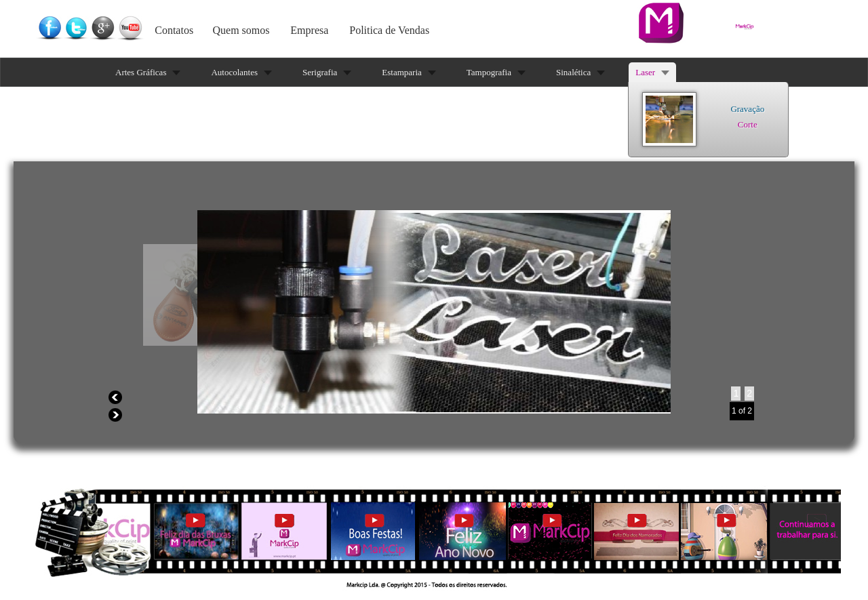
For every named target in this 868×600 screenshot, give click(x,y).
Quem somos (241, 30)
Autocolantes (234, 72)
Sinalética (573, 72)
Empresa (309, 30)
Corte (748, 124)
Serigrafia (320, 72)
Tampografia (489, 72)
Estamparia (401, 72)
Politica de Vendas (389, 30)
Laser (645, 72)
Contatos (174, 30)
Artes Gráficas (141, 72)
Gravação (747, 109)
